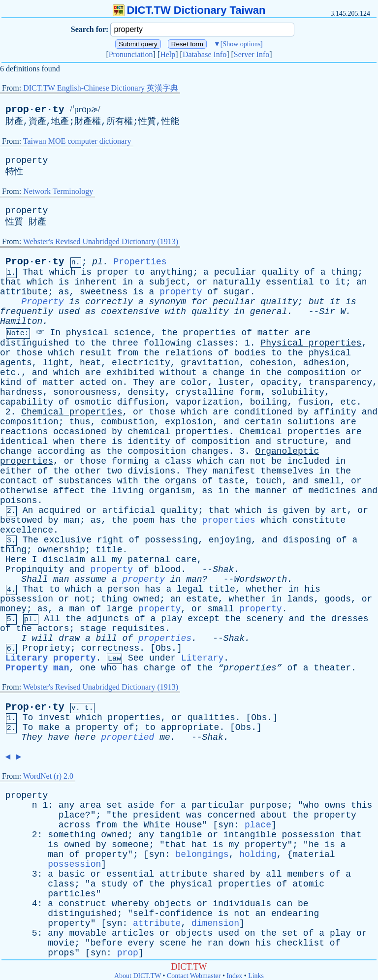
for (199, 302)
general (269, 312)
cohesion (271, 363)
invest (54, 718)
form (250, 392)
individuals (242, 904)
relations (189, 353)
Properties (140, 262)
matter (273, 333)
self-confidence (173, 914)
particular (218, 805)
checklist (300, 943)
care (186, 560)
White (157, 825)
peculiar (235, 272)
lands (300, 599)
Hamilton (21, 321)
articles (133, 933)
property (27, 160)
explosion (189, 422)
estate (202, 599)
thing (344, 272)
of (310, 272)
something (72, 835)
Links (256, 976)
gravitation (210, 363)
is (87, 272)
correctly (109, 302)
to (140, 272)
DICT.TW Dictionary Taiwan (189, 10)
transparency (341, 382)
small (220, 609)
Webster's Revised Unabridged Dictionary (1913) (101, 241)
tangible (181, 835)
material (314, 854)
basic (72, 874)
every (141, 943)
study (114, 884)
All (52, 619)
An (28, 510)
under (162, 658)
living (128, 491)
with (175, 312)
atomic (308, 884)
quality (281, 272)
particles (72, 894)
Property (42, 302)
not (258, 461)
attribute (24, 292)
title (109, 550)
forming (130, 461)
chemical (149, 432)
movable (88, 933)
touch (269, 481)
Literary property (51, 658)
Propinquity (35, 569)
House (189, 825)
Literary (202, 658)
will (43, 638)
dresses (350, 619)
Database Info (205, 54)
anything (171, 272)
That (33, 272)
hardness (21, 392)
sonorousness (85, 392)
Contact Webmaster (194, 976)
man (72, 520)
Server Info (252, 54)
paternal (149, 560)
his (312, 589)
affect (69, 491)
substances (85, 481)
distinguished (34, 343)
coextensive (130, 312)
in (128, 282)
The (31, 540)
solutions (311, 422)
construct (82, 904)
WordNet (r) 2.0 (48, 776)
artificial (129, 510)
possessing (171, 540)
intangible (250, 835)
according (61, 451)
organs (181, 481)
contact (19, 481)
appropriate (190, 727)
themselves (287, 471)
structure (300, 442)
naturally (236, 282)
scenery (265, 619)
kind (11, 382)
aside (141, 805)
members (306, 874)
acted (93, 382)
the (169, 333)
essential (290, 282)
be (277, 461)
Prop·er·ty (35, 262)
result (96, 353)
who (109, 668)
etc (8, 373)
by (303, 412)
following (168, 343)
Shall (34, 579)
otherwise (24, 491)
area (90, 805)
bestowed (21, 520)
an (362, 282)
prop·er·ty (35, 110)
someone (130, 845)
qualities (211, 718)
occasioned (80, 432)
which (63, 272)
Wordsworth (260, 579)
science (132, 333)
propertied (127, 737)
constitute (319, 520)
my (117, 560)
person (124, 589)
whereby (130, 904)
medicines (332, 491)
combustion (127, 422)
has (167, 520)
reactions (24, 432)
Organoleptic (287, 451)
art (339, 510)
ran (215, 943)
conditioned (263, 412)
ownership (61, 550)
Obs (163, 648)
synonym (168, 302)
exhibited (130, 373)
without (178, 373)
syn (226, 825)
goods (338, 599)
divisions (151, 471)
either (16, 471)
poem (143, 520)
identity (149, 442)
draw (69, 638)
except (204, 619)
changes (210, 451)
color (194, 382)
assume (90, 579)
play (172, 619)
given (296, 510)
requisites (138, 629)
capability (27, 402)
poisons (19, 501)
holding (258, 854)
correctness (110, 648)
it (341, 282)
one (88, 668)
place (72, 815)
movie (61, 943)
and (40, 373)
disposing (307, 540)
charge (160, 668)
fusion (314, 402)
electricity (141, 363)
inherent (95, 282)
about (274, 815)
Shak (223, 569)
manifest (234, 471)
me (165, 737)
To (28, 718)
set (114, 805)
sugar (237, 292)
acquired (60, 510)
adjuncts (108, 619)
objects (173, 904)
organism (170, 491)
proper (113, 272)
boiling (269, 402)
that (11, 282)
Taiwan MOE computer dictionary (77, 141)
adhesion (324, 363)
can (237, 461)
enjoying (230, 540)
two (114, 471)
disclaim (63, 560)
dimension (215, 923)
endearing (295, 914)
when (64, 442)
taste (231, 481)
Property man (37, 668)
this (362, 805)
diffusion (141, 402)
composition (316, 373)
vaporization (208, 402)
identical (24, 442)
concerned (231, 815)
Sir (327, 312)
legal (190, 589)
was (194, 815)
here (85, 737)
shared (229, 874)
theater (332, 668)
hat (199, 845)
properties (210, 333)
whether (264, 589)
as (64, 292)
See (136, 658)
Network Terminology (58, 191)
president (157, 815)
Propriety (47, 648)
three (125, 343)
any (66, 805)
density (146, 392)
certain (263, 422)
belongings (202, 854)
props (61, 953)
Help (168, 54)
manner (271, 491)
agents (16, 363)
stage (93, 629)
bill (107, 638)
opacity (279, 382)
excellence (27, 530)
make (49, 727)
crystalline (205, 392)
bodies (250, 353)
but (316, 302)
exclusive (68, 540)
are (302, 333)
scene (173, 943)
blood (167, 569)
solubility (298, 392)
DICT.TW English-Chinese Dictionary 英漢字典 (101, 88)
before (107, 943)
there (93, 442)
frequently (27, 312)
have (58, 737)
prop (128, 953)
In (55, 333)
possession (27, 599)
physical (87, 333)
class (178, 461)
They (143, 382)
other (88, 471)
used (69, 312)
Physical (282, 343)
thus (79, 422)
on (117, 382)
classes (216, 343)
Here (16, 560)
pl (97, 262)
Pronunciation (131, 54)
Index (234, 976)
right (110, 540)
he (314, 845)
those (29, 353)
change (229, 373)
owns (335, 805)
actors (53, 629)
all (98, 560)
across (75, 825)
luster (234, 382)
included (308, 461)
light (56, 363)
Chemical (42, 412)
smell (327, 481)
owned (146, 599)
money (13, 609)
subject (168, 282)
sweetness (104, 292)
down (239, 943)
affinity (335, 412)
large (120, 609)
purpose (269, 805)
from (128, 353)
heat (90, 363)
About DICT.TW (138, 976)
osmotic (93, 402)
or (202, 282)
